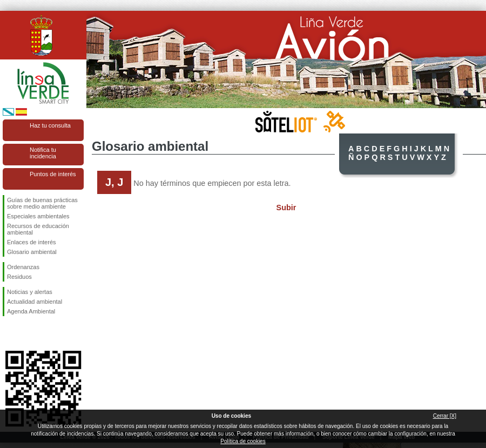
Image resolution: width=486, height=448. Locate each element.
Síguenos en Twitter (27, 333)
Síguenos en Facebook (9, 333)
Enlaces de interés (32, 242)
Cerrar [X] (445, 416)
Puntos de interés (53, 174)
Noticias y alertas (30, 292)
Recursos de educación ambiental (38, 229)
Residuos (19, 277)
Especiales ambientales (38, 216)
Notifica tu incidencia (43, 153)
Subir (286, 208)
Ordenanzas (23, 267)
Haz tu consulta (50, 125)
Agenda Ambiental (31, 311)
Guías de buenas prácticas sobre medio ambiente (42, 203)
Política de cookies (243, 441)
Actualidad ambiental (35, 302)
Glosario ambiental (32, 252)
